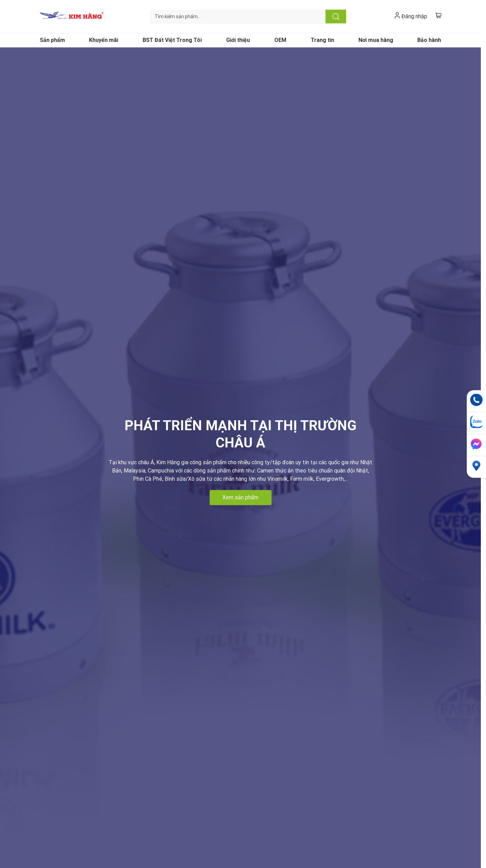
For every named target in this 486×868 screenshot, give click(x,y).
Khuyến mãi (104, 40)
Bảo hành (429, 40)
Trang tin (322, 40)
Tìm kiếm (336, 16)
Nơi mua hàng (376, 40)
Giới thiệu (238, 40)
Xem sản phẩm (240, 497)
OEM (280, 40)
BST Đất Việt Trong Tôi (172, 40)
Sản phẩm (52, 40)
